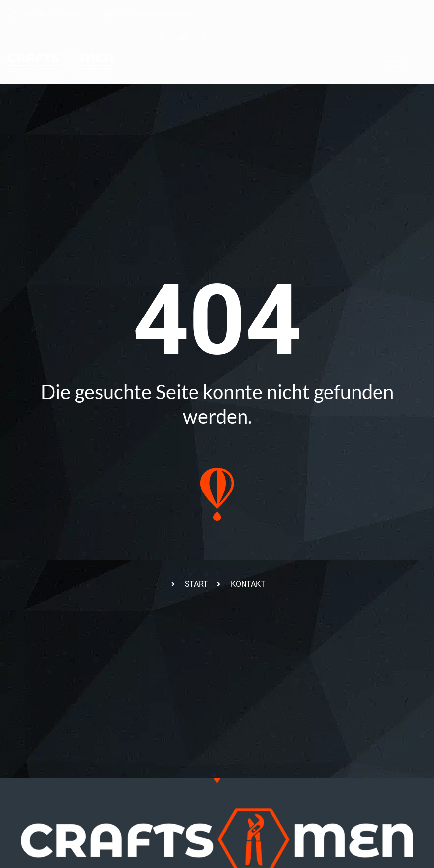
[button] (393, 61)
